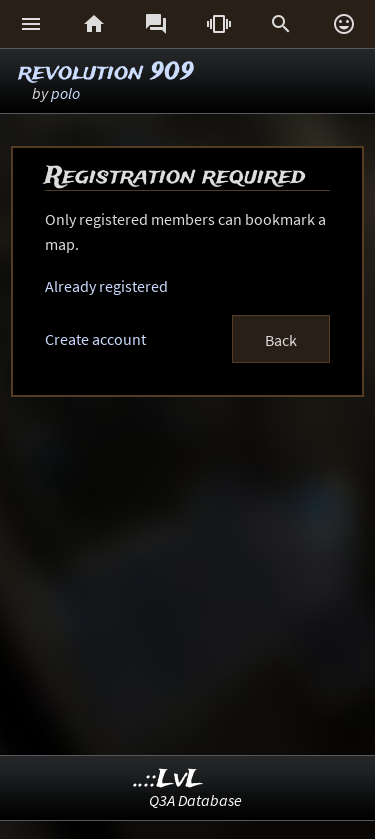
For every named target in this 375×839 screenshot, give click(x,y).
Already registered (106, 286)
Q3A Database (195, 800)
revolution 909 (106, 72)
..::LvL (168, 779)
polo (65, 93)
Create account (95, 339)
